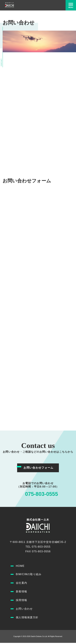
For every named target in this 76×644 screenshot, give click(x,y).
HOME (20, 567)
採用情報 (21, 601)
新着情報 (21, 593)
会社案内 (21, 584)
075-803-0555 (42, 495)
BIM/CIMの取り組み (29, 575)
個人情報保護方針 (27, 619)
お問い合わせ (24, 610)
